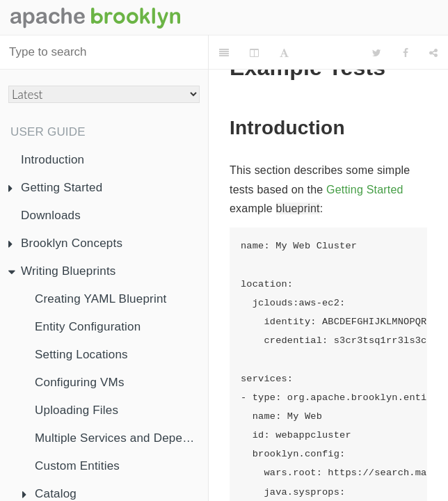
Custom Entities (77, 466)
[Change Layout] (254, 53)
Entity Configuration (88, 327)
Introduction (53, 160)
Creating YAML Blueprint (101, 299)
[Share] (433, 53)
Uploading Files (77, 410)
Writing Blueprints (62, 271)
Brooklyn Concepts (65, 243)
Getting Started (55, 188)
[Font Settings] (284, 53)
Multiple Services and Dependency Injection (121, 438)
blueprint (298, 208)
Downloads (51, 215)
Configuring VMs (80, 382)
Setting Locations (81, 355)
